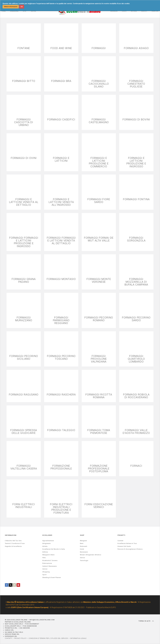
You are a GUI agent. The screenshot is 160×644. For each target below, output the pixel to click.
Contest (120, 541)
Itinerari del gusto (124, 546)
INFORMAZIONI (11, 535)
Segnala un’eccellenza (13, 546)
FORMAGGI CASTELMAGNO (99, 121)
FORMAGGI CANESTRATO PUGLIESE (136, 84)
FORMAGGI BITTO (24, 81)
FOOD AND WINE (61, 48)
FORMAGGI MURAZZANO (24, 319)
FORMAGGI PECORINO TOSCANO (61, 358)
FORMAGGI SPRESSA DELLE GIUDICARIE (24, 432)
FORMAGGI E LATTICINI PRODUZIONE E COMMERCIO (99, 162)
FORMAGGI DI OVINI (24, 158)
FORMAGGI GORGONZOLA (136, 239)
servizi (45, 569)
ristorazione (47, 563)
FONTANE (24, 48)
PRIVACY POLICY (20, 638)
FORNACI (136, 466)
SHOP (82, 535)
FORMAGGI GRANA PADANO (24, 281)
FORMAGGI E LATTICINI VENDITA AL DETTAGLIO (24, 202)
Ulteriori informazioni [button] (11, 7)
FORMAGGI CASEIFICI (61, 120)
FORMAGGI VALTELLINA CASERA (24, 467)
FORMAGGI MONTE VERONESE (99, 281)
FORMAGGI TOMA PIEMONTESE (99, 432)
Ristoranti (84, 546)
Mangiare (83, 541)
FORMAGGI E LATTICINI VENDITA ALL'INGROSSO (61, 202)
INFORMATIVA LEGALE (78, 638)
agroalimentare (48, 541)
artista (45, 546)
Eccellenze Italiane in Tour (127, 543)
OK (22, 7)
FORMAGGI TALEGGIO (61, 430)
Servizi (82, 558)
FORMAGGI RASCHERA (61, 395)
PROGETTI (121, 535)
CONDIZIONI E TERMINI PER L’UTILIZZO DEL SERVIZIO (48, 638)
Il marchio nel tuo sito (13, 541)
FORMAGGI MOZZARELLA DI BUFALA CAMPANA (136, 282)
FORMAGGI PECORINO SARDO (136, 319)
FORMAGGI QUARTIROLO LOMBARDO (136, 359)
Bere (82, 543)
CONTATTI (8, 638)
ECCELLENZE (47, 535)
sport (44, 575)
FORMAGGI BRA (61, 81)
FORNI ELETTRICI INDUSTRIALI (24, 506)
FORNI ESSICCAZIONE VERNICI (99, 506)
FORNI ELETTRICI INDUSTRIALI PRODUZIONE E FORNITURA (61, 509)
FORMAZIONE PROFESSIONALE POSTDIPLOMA (99, 469)
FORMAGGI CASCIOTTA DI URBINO (24, 122)
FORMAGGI (99, 48)
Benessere (84, 552)
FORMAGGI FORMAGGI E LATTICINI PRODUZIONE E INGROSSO (24, 242)
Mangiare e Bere (48, 555)
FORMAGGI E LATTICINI (61, 159)
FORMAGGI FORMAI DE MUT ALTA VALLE (99, 239)
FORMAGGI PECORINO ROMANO (99, 319)
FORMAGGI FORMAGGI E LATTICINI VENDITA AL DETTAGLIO (61, 241)
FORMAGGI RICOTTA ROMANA (99, 396)
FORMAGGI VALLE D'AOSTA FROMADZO (136, 432)
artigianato (47, 543)
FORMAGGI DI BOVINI (136, 120)
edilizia (45, 552)
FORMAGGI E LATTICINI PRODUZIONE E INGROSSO (136, 162)
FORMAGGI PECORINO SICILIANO (24, 358)
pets (44, 558)
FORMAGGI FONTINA (136, 199)
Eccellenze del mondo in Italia (54, 549)
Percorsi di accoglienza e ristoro (130, 549)
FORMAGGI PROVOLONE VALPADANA (99, 359)
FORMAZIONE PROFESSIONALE (61, 467)
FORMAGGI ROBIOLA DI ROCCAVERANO (136, 396)
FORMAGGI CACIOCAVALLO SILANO (99, 84)
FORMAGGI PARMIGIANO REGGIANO (61, 320)
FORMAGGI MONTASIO (61, 279)
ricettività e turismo (50, 561)
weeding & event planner (52, 577)
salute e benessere (50, 566)
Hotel (82, 549)
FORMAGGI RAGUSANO (24, 395)
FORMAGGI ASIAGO (136, 48)
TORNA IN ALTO (146, 621)
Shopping (46, 572)
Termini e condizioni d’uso (15, 543)
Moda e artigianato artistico (91, 555)
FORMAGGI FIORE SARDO (99, 201)
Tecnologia (84, 561)
